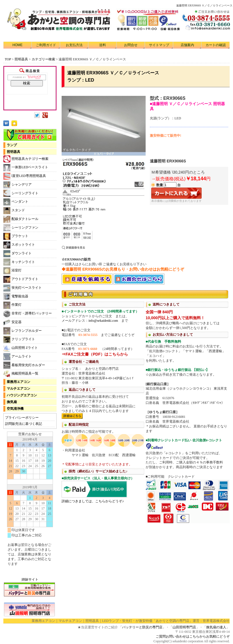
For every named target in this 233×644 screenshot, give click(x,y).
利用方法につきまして (146, 406)
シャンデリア (18, 185)
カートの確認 (216, 45)
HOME (18, 45)
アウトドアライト (21, 279)
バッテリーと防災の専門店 (142, 627)
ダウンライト (18, 254)
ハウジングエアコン (22, 395)
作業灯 (12, 305)
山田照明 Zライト (21, 348)
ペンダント (16, 202)
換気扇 (12, 402)
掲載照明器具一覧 (21, 374)
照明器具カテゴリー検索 (26, 159)
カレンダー (30, 501)
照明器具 (21, 59)
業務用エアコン (18, 382)
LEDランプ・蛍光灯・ (119, 621)
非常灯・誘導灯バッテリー (28, 314)
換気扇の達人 (216, 627)
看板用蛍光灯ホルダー (24, 365)
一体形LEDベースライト (26, 168)
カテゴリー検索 (44, 59)
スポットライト (19, 245)
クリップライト (19, 339)
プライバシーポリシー (22, 418)
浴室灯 (12, 271)
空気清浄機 (15, 409)
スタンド (14, 211)
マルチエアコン (18, 389)
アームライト (18, 357)
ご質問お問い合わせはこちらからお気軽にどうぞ (193, 636)
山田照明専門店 (184, 627)
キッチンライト (19, 262)
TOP (8, 59)
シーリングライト (21, 193)
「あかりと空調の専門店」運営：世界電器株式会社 (191, 621)
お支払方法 (74, 45)
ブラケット (16, 236)
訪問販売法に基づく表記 (24, 424)
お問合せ (131, 45)
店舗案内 (187, 45)
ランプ (12, 145)
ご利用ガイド (46, 45)
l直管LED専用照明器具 (25, 176)
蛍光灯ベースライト (23, 288)
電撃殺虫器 (16, 296)
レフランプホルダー (23, 331)
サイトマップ (159, 45)
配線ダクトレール (21, 219)
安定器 (12, 322)
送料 (102, 45)
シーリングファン (21, 228)
